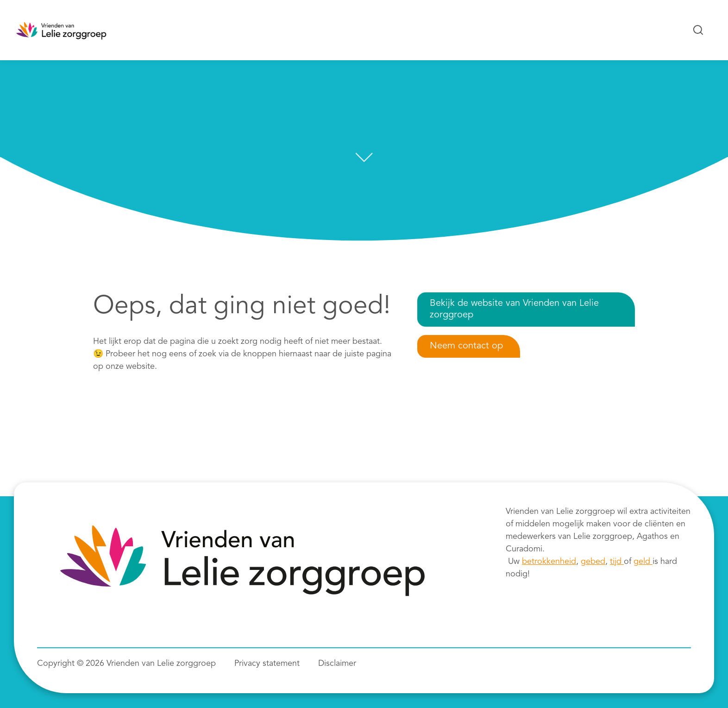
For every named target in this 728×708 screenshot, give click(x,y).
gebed (593, 562)
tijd (617, 562)
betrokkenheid (549, 562)
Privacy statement (267, 664)
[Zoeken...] (698, 30)
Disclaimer (337, 664)
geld (643, 562)
